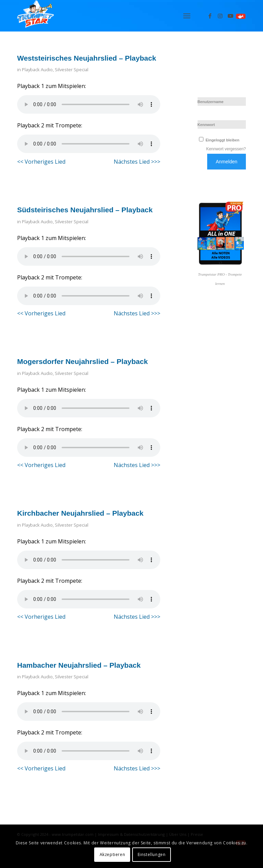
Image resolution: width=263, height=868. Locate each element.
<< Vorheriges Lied (41, 162)
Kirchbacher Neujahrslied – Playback (80, 513)
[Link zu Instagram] (220, 16)
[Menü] (187, 16)
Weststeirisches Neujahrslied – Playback (87, 58)
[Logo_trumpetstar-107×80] (35, 16)
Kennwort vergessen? (226, 149)
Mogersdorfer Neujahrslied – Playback (83, 361)
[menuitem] (187, 16)
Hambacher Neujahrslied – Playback (79, 665)
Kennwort (206, 125)
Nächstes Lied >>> (137, 162)
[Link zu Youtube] (230, 16)
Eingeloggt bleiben (218, 140)
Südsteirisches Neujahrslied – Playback (85, 210)
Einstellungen (152, 854)
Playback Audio (37, 70)
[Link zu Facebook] (210, 16)
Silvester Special (72, 70)
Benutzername (211, 102)
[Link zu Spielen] (241, 16)
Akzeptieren (112, 854)
